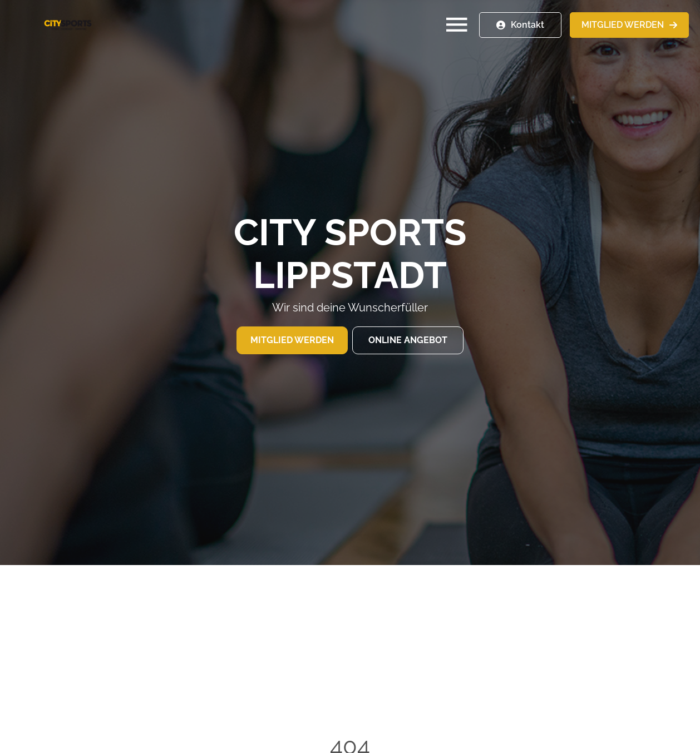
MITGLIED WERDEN (623, 25)
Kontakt (528, 25)
